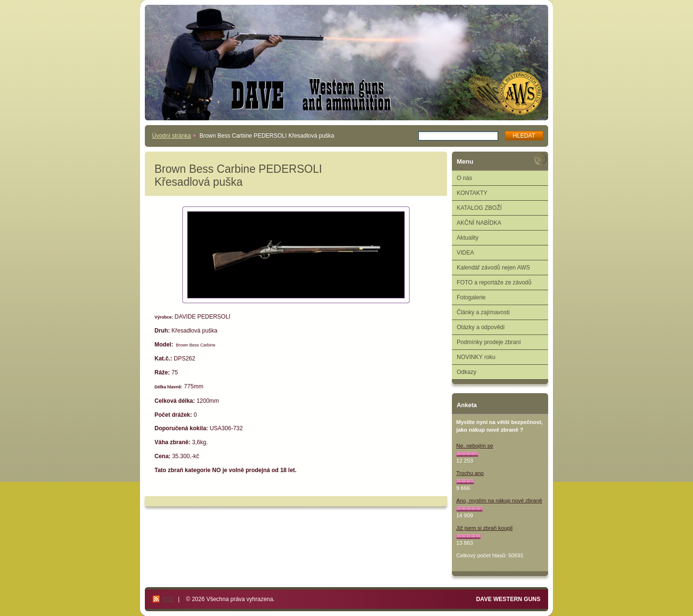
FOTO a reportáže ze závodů (494, 282)
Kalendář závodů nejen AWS (493, 268)
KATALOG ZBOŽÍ (479, 208)
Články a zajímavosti (483, 312)
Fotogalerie (471, 297)
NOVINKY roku (476, 357)
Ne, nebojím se (475, 446)
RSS (168, 599)
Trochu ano (470, 473)
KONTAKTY (472, 193)
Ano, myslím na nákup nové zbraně (499, 500)
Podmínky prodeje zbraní (489, 342)
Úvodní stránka (172, 136)
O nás (464, 178)
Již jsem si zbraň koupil (484, 528)
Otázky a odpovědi (481, 327)
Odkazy (467, 372)
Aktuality (468, 238)
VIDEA (465, 253)
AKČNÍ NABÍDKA (479, 223)
